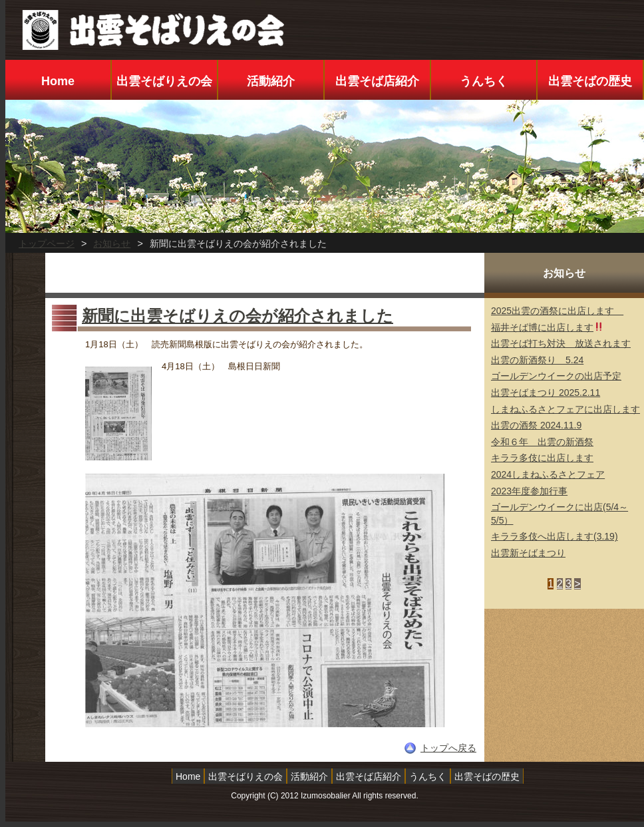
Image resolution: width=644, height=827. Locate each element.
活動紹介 (271, 81)
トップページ (47, 244)
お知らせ (112, 244)
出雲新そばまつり (528, 553)
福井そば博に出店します (547, 327)
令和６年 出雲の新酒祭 (542, 442)
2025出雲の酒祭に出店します (557, 311)
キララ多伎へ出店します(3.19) (555, 536)
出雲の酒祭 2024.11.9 (536, 425)
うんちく (484, 81)
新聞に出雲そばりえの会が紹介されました (238, 316)
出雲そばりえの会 (164, 81)
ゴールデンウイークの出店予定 (556, 376)
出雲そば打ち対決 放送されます (561, 343)
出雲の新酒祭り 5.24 (537, 360)
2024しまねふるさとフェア (548, 474)
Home (58, 81)
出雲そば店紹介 (377, 81)
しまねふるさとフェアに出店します (565, 409)
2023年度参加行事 (529, 491)
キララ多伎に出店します (542, 458)
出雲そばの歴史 (590, 81)
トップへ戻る (448, 748)
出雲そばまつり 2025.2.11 (546, 393)
